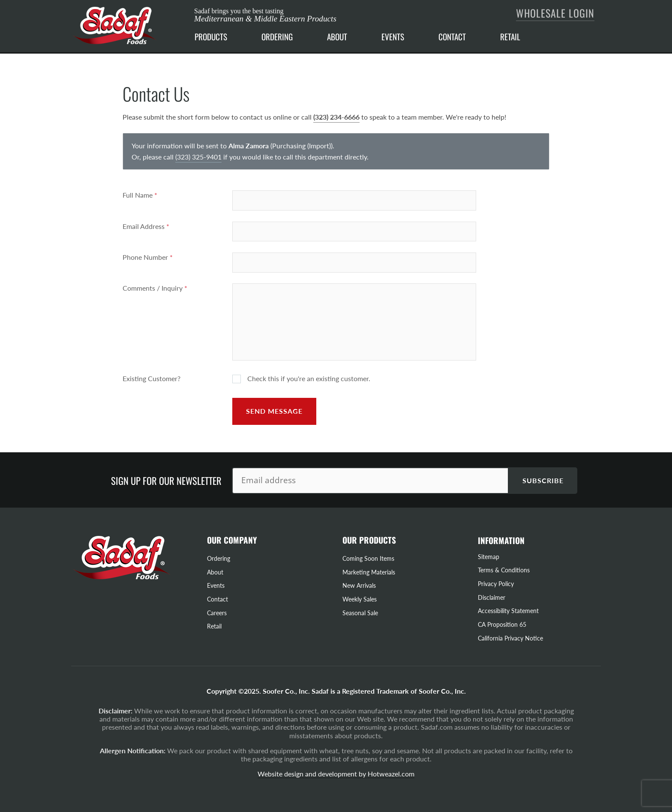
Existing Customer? (151, 378)
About (215, 572)
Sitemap (489, 557)
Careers (217, 613)
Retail (214, 626)
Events (216, 585)
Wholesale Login (555, 13)
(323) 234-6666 (336, 117)
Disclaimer (492, 597)
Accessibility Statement (508, 611)
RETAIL (510, 37)
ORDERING (277, 37)
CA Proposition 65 (502, 624)
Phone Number (148, 257)
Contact (217, 599)
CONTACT (452, 37)
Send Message (274, 411)
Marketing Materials (369, 572)
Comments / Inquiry (155, 288)
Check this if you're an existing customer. (301, 379)
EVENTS (393, 37)
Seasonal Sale (360, 613)
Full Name (140, 195)
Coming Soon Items (368, 558)
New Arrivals (359, 585)
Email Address (146, 226)
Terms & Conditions (504, 570)
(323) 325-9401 (198, 157)
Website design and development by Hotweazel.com (336, 774)
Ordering (219, 558)
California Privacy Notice (510, 638)
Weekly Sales (360, 599)
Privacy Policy (496, 584)
